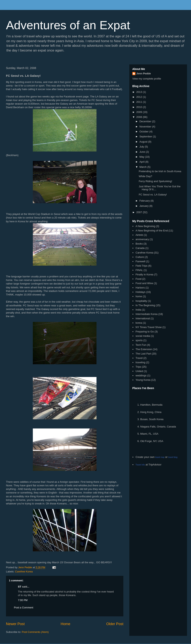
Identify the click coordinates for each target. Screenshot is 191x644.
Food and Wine (144, 283)
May (142, 157)
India (138, 310)
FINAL (139, 270)
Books (139, 244)
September (146, 136)
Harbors (140, 288)
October (144, 132)
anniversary (142, 239)
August (144, 142)
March (143, 167)
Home (66, 624)
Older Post (115, 624)
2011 (140, 102)
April (142, 162)
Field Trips (141, 266)
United (139, 371)
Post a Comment (24, 608)
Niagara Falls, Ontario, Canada (158, 427)
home (139, 296)
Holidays (140, 292)
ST (20, 587)
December (146, 121)
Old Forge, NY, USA (152, 441)
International (143, 318)
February (145, 201)
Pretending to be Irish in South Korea (160, 171)
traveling (140, 362)
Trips (138, 367)
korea (139, 323)
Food (138, 279)
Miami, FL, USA (149, 434)
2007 (140, 212)
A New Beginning (145, 226)
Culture (140, 257)
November (146, 127)
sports (139, 340)
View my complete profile (147, 79)
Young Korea (143, 380)
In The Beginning (145, 305)
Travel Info (140, 465)
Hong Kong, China (151, 412)
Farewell (140, 261)
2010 (140, 107)
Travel (139, 358)
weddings (141, 375)
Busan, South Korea (152, 419)
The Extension (144, 349)
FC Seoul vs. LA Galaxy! (153, 195)
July (142, 147)
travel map (160, 457)
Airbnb (139, 235)
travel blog (173, 457)
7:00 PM (23, 600)
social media (143, 336)
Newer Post (15, 624)
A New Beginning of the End (152, 231)
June (143, 152)
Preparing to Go (145, 332)
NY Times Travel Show (149, 327)
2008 (140, 117)
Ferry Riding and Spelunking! (155, 181)
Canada (140, 248)
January (144, 206)
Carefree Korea (24, 572)
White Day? (145, 176)
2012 (140, 97)
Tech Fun (141, 345)
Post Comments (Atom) (35, 632)
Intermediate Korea (147, 314)
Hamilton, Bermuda (151, 405)
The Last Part (143, 354)
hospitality (141, 301)
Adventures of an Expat (68, 25)
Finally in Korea (144, 274)
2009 (140, 112)
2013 (140, 92)
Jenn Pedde (144, 73)
